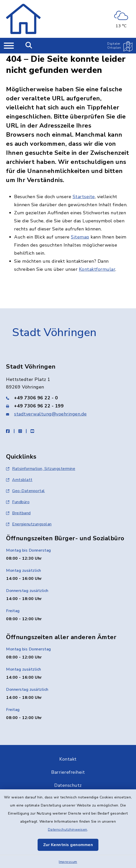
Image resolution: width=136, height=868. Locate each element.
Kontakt (68, 759)
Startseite (84, 197)
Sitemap (80, 237)
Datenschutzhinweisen (68, 830)
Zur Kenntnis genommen (68, 845)
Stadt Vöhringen (54, 333)
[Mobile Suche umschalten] (29, 46)
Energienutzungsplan (29, 524)
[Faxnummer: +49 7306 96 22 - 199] (68, 406)
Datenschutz (68, 785)
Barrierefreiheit (68, 772)
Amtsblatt (19, 480)
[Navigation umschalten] (9, 46)
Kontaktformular (97, 269)
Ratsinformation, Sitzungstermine (41, 469)
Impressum (68, 862)
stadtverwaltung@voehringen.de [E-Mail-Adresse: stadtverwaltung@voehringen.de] (50, 414)
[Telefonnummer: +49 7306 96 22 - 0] (68, 398)
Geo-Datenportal (25, 491)
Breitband (18, 513)
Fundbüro (18, 502)
